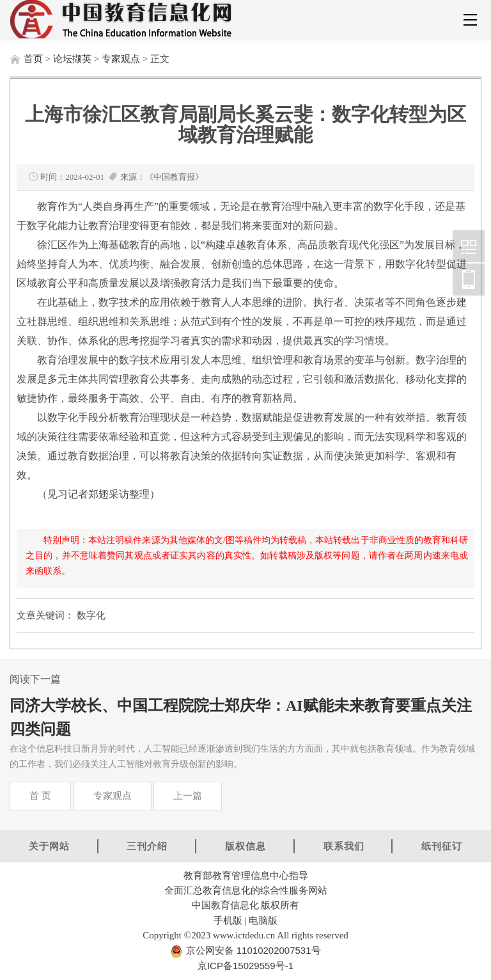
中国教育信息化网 (469, 246)
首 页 (40, 796)
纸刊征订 (442, 846)
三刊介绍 (147, 846)
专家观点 (121, 59)
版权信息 (245, 846)
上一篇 (188, 796)
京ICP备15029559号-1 (245, 966)
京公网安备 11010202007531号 (252, 950)
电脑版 (263, 920)
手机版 (228, 920)
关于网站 (49, 846)
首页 (33, 59)
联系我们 (344, 846)
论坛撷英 (72, 59)
